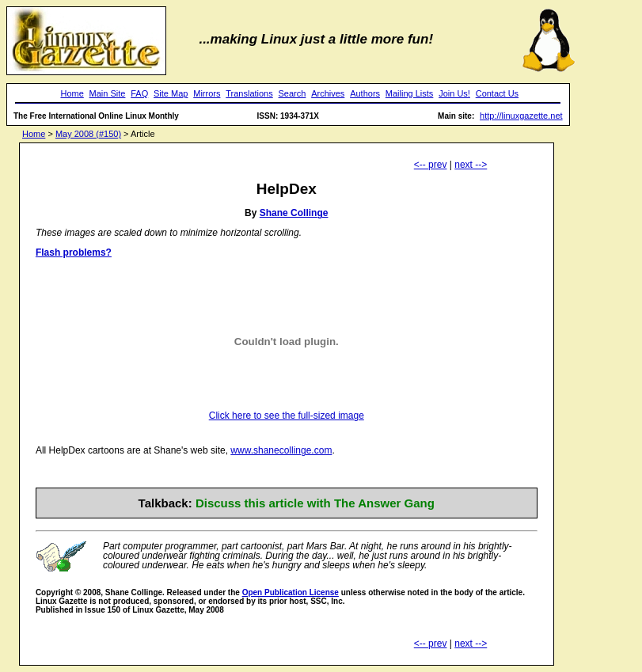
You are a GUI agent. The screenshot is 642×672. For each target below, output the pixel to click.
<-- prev (431, 165)
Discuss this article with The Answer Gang (315, 503)
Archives (328, 93)
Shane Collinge (294, 213)
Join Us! (454, 93)
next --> (471, 165)
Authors (365, 93)
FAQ (139, 93)
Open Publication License (291, 592)
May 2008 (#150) (88, 134)
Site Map (171, 93)
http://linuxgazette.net (521, 116)
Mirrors (207, 93)
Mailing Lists (410, 93)
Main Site (108, 93)
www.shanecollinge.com (281, 450)
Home (72, 93)
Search (293, 93)
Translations (249, 93)
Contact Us (497, 93)
